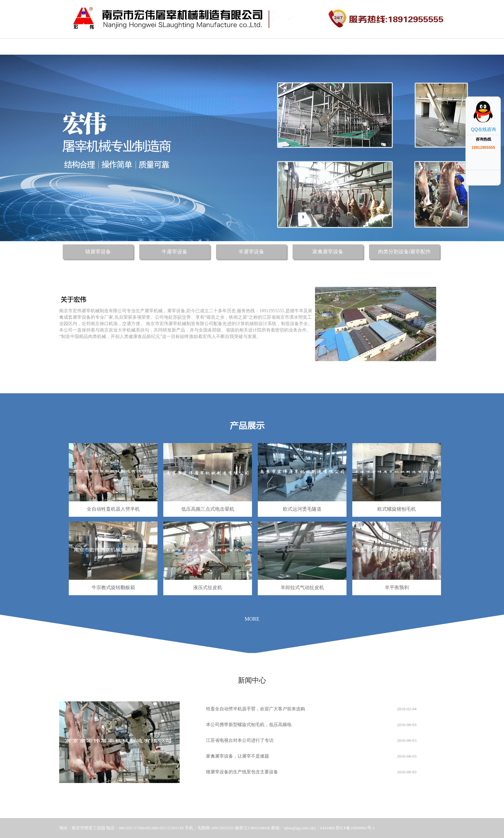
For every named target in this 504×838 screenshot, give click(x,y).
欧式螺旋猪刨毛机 (397, 509)
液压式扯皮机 (208, 588)
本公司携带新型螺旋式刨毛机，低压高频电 (249, 725)
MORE (252, 619)
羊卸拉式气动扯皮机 (302, 588)
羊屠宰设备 (251, 252)
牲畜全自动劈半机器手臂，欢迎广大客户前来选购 (256, 709)
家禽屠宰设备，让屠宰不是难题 (238, 756)
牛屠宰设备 (175, 252)
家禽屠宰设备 (328, 252)
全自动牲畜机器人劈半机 (113, 509)
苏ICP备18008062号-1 (355, 828)
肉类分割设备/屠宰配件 (404, 252)
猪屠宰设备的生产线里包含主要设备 (242, 772)
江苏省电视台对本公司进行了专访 (240, 740)
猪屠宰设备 (98, 252)
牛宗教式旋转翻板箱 (113, 588)
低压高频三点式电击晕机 (208, 509)
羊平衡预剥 (397, 588)
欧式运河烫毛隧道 (302, 509)
